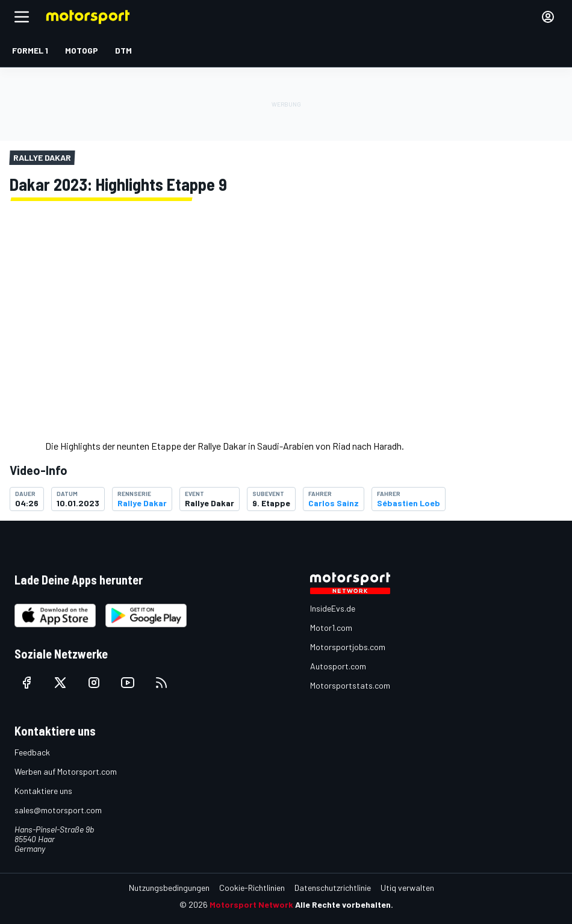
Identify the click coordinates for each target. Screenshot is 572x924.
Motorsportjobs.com (348, 647)
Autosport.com (338, 666)
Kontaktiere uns (43, 791)
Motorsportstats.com (350, 685)
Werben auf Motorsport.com (66, 771)
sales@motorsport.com (58, 810)
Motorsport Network (251, 904)
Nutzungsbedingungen (169, 888)
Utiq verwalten (407, 888)
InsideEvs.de (333, 608)
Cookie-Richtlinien (252, 888)
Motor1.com (331, 628)
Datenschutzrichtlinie (333, 888)
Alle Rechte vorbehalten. (344, 904)
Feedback (32, 752)
